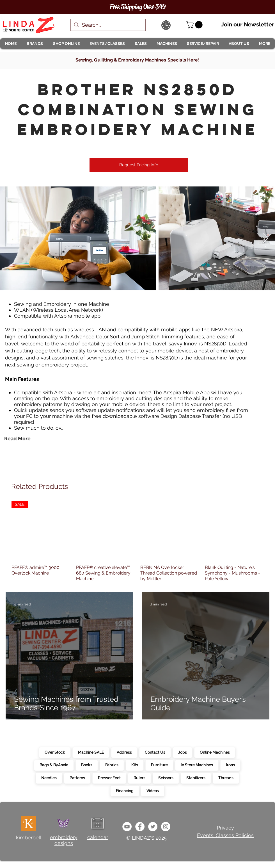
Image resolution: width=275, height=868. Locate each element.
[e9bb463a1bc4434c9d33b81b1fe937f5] (127, 827)
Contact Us (155, 752)
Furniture (159, 765)
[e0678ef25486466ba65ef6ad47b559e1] (140, 827)
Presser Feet (109, 778)
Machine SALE (91, 752)
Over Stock (55, 752)
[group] (137, 541)
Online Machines (215, 752)
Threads (226, 778)
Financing (125, 790)
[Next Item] (265, 239)
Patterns (77, 778)
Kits (135, 765)
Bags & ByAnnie (54, 765)
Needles (49, 778)
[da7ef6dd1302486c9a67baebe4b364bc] (166, 827)
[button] (35, 44)
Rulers (139, 778)
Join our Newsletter (248, 24)
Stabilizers (196, 778)
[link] (195, 25)
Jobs (182, 752)
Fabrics (112, 765)
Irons (230, 765)
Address (124, 752)
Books (87, 765)
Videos (153, 790)
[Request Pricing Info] (139, 165)
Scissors (166, 778)
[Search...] (108, 25)
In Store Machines (197, 765)
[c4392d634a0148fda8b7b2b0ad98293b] (153, 827)
